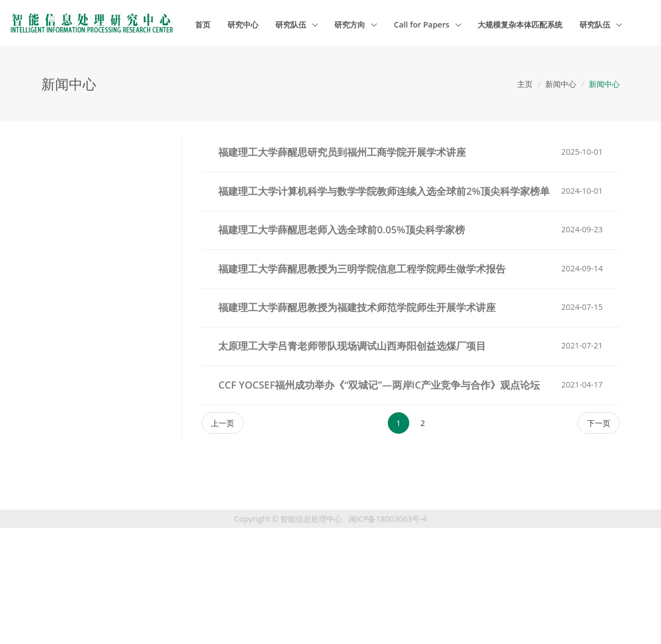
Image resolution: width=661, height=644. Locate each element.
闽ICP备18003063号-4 (388, 519)
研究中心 (243, 24)
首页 (203, 24)
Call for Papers (423, 24)
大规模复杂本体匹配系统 (520, 24)
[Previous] (223, 423)
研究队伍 (292, 24)
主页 (525, 84)
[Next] (598, 423)
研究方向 (351, 24)
